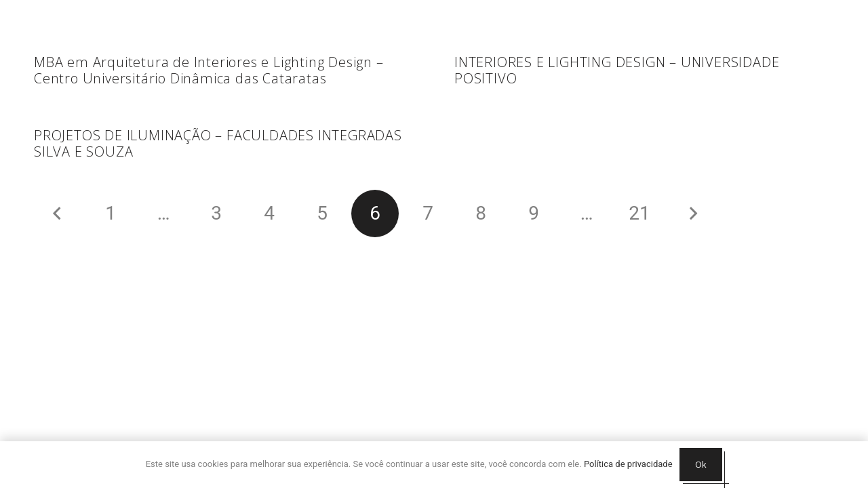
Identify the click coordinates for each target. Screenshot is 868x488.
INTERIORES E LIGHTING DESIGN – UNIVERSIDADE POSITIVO (617, 70)
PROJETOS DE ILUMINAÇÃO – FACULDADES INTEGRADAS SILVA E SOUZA (218, 143)
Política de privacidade (628, 464)
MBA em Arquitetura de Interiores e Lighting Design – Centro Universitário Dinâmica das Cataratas (209, 70)
